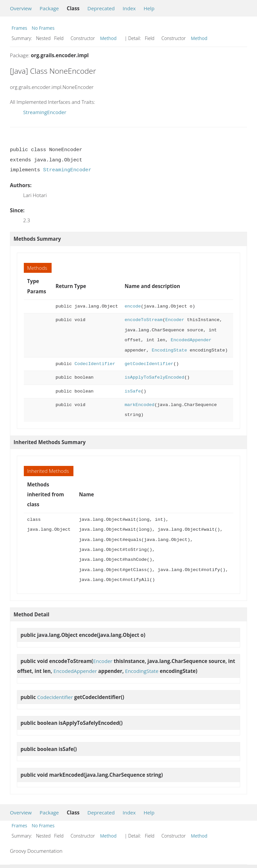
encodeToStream (144, 320)
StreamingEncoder (45, 112)
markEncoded (140, 405)
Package (49, 8)
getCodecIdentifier (149, 364)
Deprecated (101, 8)
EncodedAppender (191, 340)
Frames (19, 28)
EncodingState (170, 350)
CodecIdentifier (95, 364)
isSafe (133, 391)
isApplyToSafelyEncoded (154, 377)
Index (129, 8)
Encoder (175, 320)
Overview (21, 8)
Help (149, 8)
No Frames (43, 28)
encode (133, 306)
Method (108, 38)
